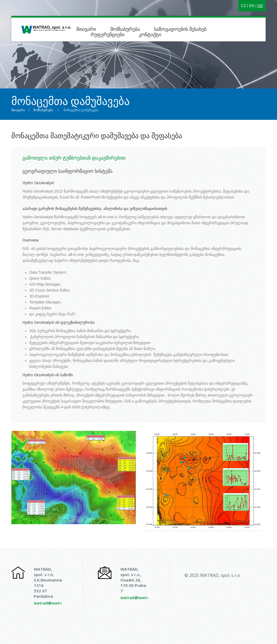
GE (260, 6)
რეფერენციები (108, 34)
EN (252, 6)
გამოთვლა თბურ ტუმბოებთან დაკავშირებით (74, 158)
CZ (244, 6)
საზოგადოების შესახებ (181, 29)
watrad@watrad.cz (52, 603)
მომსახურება (125, 29)
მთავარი (86, 29)
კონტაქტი (150, 34)
